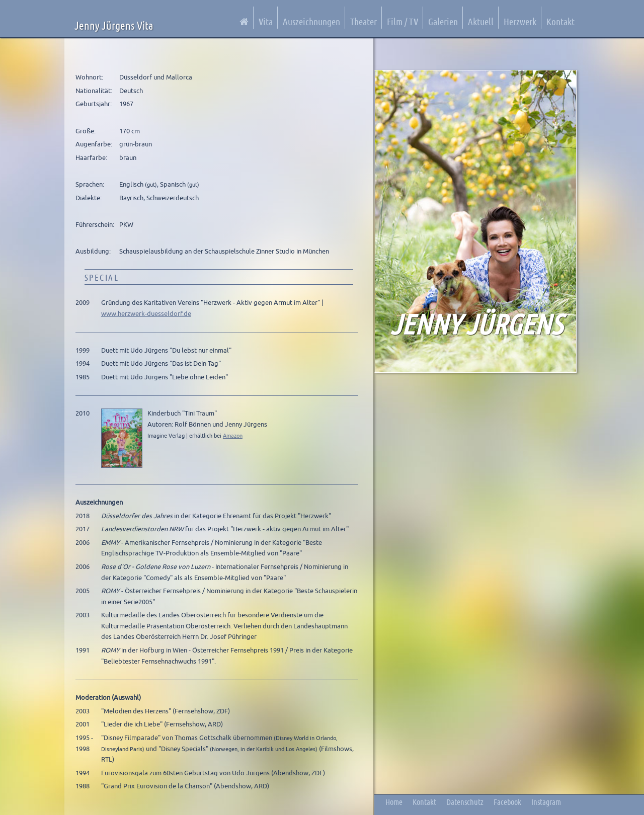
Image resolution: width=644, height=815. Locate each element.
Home (394, 802)
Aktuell (481, 21)
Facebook (507, 802)
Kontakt (560, 21)
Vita (266, 21)
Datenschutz (465, 802)
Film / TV (403, 21)
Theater (364, 21)
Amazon (233, 436)
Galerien (443, 21)
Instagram (546, 802)
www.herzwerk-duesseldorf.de (146, 314)
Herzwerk (520, 21)
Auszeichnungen (311, 21)
